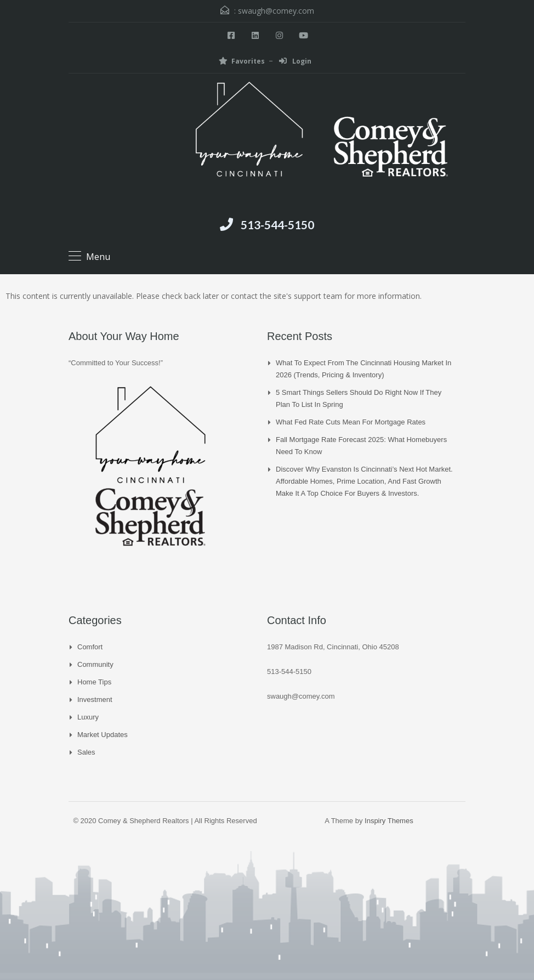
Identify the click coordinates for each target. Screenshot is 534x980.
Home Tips (94, 682)
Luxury (88, 717)
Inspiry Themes (389, 821)
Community (95, 664)
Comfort (90, 647)
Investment (95, 699)
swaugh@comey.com (276, 11)
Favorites (242, 61)
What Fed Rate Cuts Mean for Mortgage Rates (351, 422)
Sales (86, 752)
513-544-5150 (277, 225)
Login (295, 61)
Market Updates (103, 735)
